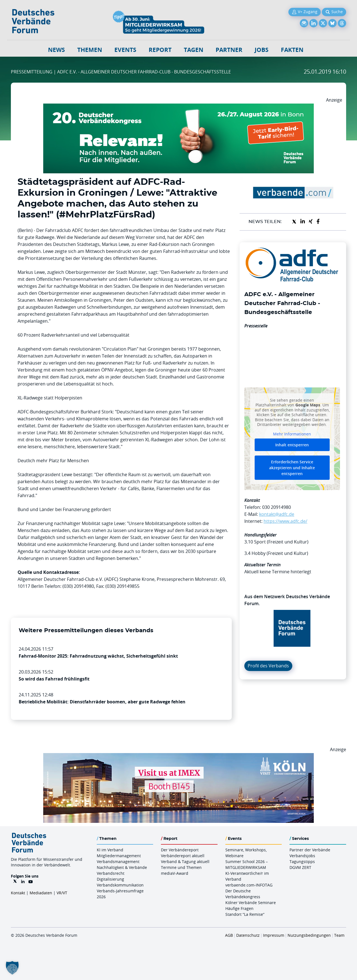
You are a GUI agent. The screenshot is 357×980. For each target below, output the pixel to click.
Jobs (262, 50)
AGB (229, 935)
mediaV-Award (175, 873)
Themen (90, 50)
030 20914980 (277, 507)
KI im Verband (110, 850)
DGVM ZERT (300, 867)
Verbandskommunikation (120, 885)
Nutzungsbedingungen (309, 935)
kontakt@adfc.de (277, 514)
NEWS (56, 50)
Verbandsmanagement (118, 862)
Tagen (194, 50)
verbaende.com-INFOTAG (249, 885)
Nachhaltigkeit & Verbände (122, 867)
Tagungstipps (302, 862)
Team (339, 935)
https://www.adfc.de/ (285, 521)
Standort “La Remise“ (245, 914)
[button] (12, 968)
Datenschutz (248, 935)
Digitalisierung (110, 879)
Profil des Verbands (268, 666)
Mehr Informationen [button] (292, 434)
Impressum (274, 935)
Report (160, 50)
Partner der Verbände (310, 850)
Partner (229, 50)
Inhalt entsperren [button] (292, 445)
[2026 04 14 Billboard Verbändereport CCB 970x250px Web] (178, 756)
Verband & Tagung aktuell (185, 862)
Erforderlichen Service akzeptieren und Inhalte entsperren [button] (292, 468)
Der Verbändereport (180, 850)
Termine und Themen (181, 867)
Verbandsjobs (302, 856)
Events (125, 50)
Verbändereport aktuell (183, 856)
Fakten (292, 50)
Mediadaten (41, 893)
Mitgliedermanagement (119, 856)
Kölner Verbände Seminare (251, 903)
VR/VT (62, 893)
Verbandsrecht (111, 873)
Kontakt (18, 893)
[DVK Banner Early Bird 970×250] (178, 107)
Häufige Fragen (239, 908)
